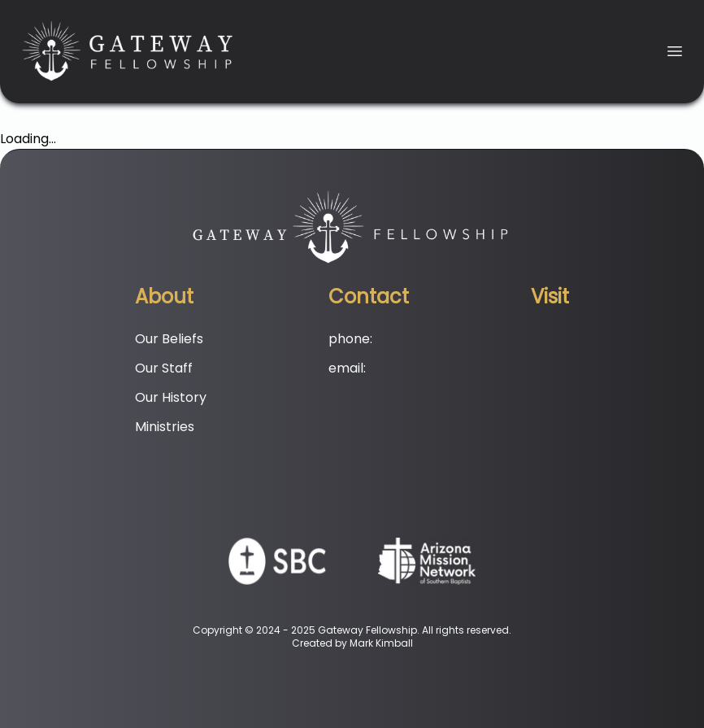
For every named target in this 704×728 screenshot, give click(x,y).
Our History (171, 397)
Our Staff (164, 368)
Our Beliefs (169, 339)
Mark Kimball (381, 643)
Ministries (165, 427)
